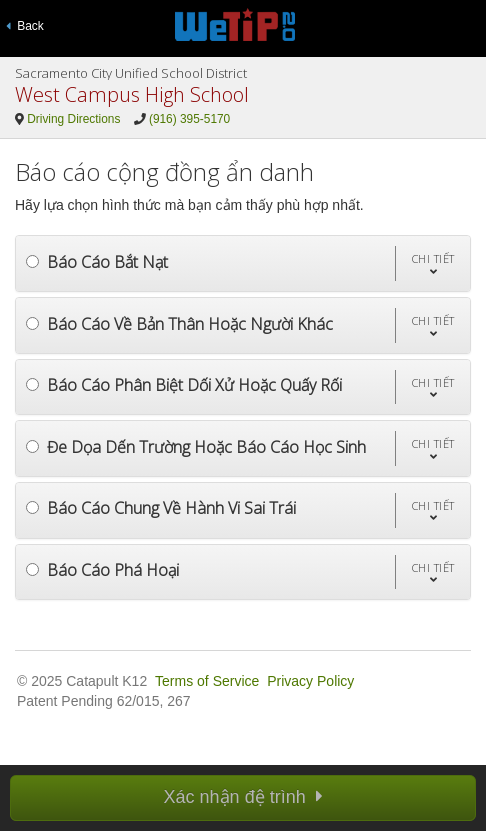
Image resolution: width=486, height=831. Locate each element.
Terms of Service (207, 681)
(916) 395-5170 (189, 119)
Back (25, 26)
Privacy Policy (310, 681)
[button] (432, 263)
